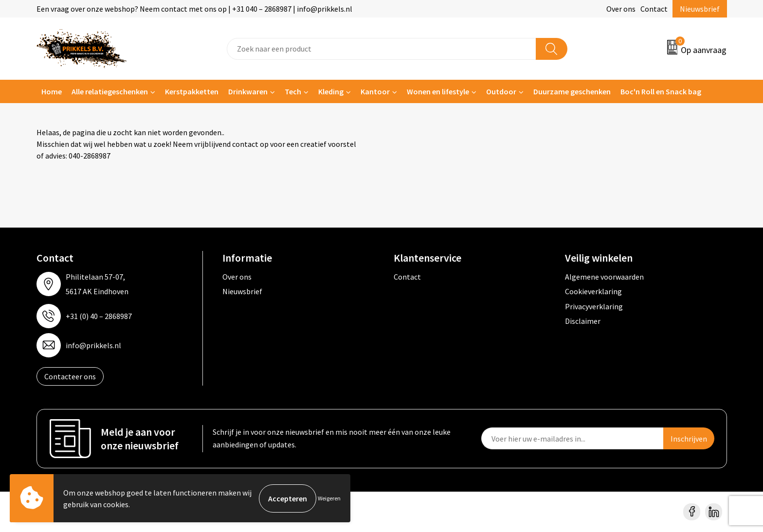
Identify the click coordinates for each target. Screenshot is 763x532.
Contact (654, 9)
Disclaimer (583, 321)
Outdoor (501, 91)
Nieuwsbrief (700, 9)
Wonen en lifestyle (438, 91)
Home (52, 91)
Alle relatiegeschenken (110, 91)
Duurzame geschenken (572, 91)
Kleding (331, 91)
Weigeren (329, 498)
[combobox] (381, 49)
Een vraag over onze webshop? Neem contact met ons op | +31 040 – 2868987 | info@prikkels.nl (194, 9)
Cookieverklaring (593, 291)
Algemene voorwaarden (604, 277)
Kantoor (375, 91)
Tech (293, 91)
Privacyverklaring (594, 306)
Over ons (621, 9)
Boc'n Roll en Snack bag (661, 91)
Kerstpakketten (192, 91)
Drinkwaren (248, 91)
